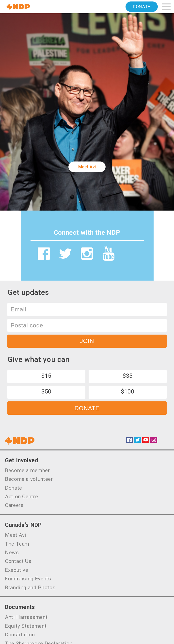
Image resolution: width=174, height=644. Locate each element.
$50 (46, 392)
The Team (17, 544)
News (12, 553)
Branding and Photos (30, 588)
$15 (46, 376)
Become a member (27, 470)
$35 (128, 376)
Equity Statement (26, 626)
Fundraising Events (28, 579)
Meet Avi (87, 167)
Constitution (20, 635)
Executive (17, 570)
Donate (142, 7)
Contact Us (18, 561)
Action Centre (21, 497)
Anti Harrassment (26, 617)
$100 (128, 392)
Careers (14, 505)
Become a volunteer (29, 479)
